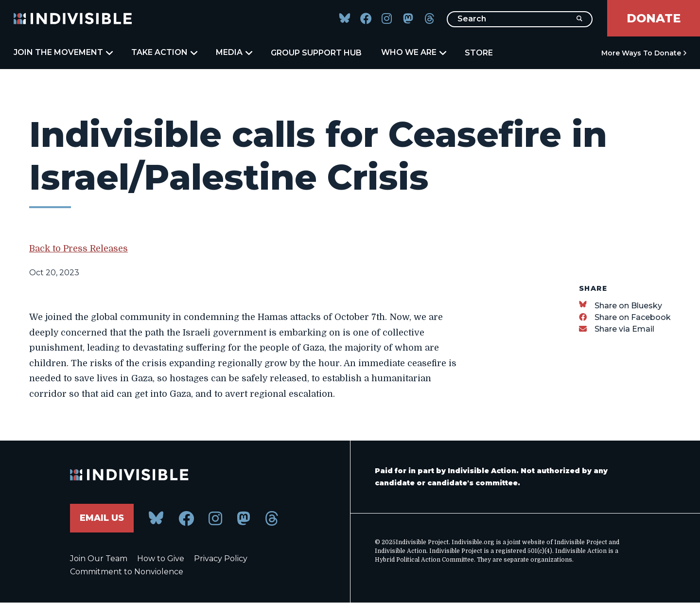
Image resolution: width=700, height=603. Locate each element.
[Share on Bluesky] (621, 306)
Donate (654, 18)
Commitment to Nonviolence (127, 572)
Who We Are (413, 53)
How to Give (161, 559)
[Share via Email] (617, 329)
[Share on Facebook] (625, 317)
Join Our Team (99, 559)
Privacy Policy (221, 559)
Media (234, 53)
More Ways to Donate (641, 53)
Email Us (102, 518)
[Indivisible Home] (73, 18)
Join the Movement (63, 53)
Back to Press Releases (79, 248)
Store (479, 53)
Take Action (164, 53)
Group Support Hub (316, 53)
